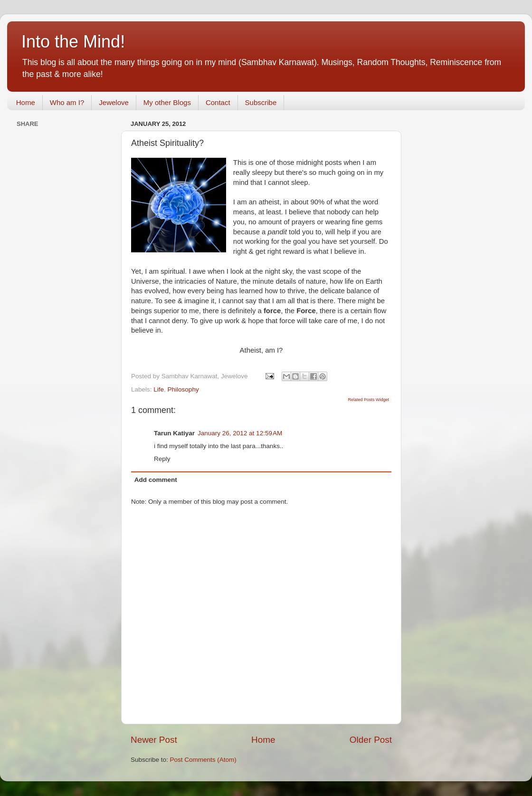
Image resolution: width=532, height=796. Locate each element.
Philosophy (183, 389)
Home (26, 102)
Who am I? (67, 102)
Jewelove (114, 102)
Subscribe (261, 102)
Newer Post (154, 740)
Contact (218, 102)
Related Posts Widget (368, 400)
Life (159, 389)
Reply (162, 459)
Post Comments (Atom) (203, 760)
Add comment (156, 480)
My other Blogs (167, 102)
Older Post (371, 740)
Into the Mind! (73, 42)
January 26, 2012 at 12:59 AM (240, 433)
